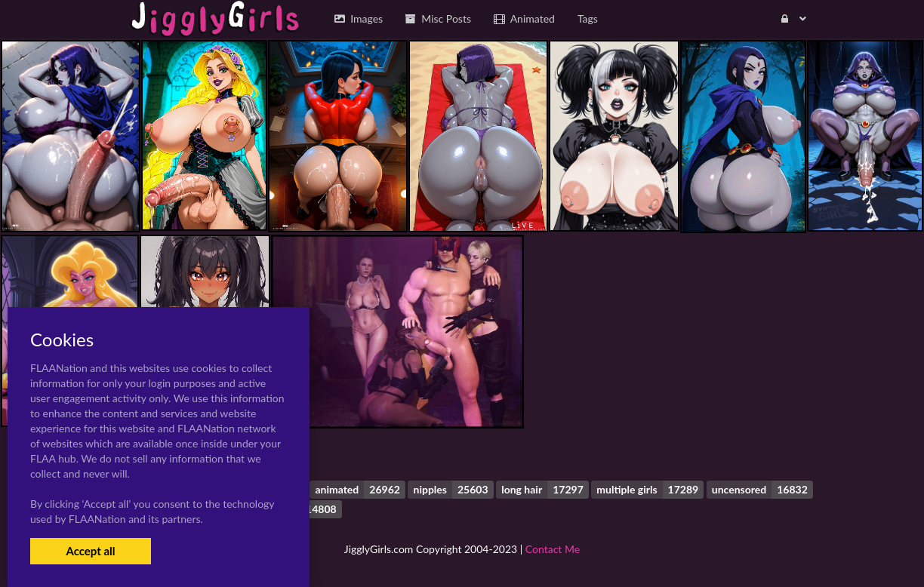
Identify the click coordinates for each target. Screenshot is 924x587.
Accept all (90, 551)
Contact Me (553, 549)
